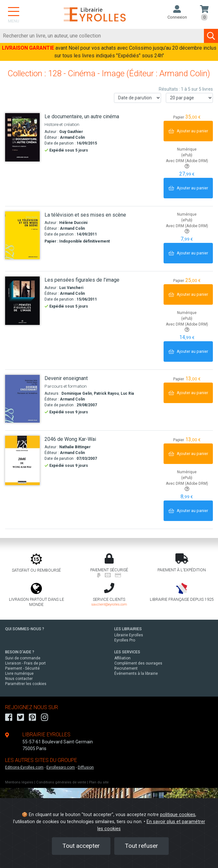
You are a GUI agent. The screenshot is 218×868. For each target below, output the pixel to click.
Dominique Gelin (77, 393)
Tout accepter (81, 846)
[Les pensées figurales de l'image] (22, 301)
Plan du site (99, 782)
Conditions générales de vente (61, 782)
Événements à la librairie (136, 674)
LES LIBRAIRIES (128, 629)
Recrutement (126, 668)
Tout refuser (141, 846)
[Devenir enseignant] (22, 399)
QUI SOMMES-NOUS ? (25, 629)
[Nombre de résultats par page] (189, 98)
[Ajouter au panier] (188, 131)
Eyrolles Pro (125, 640)
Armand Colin (72, 137)
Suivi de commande (23, 658)
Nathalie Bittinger (75, 447)
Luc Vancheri (71, 288)
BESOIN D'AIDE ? (20, 652)
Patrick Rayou (106, 393)
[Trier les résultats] (137, 98)
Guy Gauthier (71, 132)
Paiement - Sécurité (22, 668)
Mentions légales (19, 782)
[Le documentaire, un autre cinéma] (22, 137)
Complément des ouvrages (138, 663)
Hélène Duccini (73, 223)
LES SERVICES (127, 652)
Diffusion (86, 767)
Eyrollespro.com (61, 767)
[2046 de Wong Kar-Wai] (22, 461)
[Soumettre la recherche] (211, 36)
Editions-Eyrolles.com (24, 767)
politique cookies (178, 815)
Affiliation (122, 658)
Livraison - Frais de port (25, 663)
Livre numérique (19, 674)
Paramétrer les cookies (26, 684)
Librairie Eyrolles (129, 635)
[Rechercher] (102, 36)
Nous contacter (19, 679)
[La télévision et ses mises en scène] (22, 235)
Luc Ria (127, 393)
